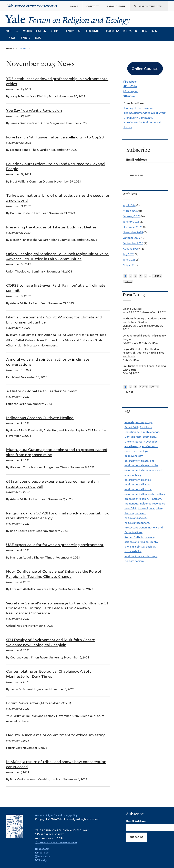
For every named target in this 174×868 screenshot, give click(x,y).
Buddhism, (146, 427)
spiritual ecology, (146, 547)
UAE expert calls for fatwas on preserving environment (55, 545)
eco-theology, (133, 446)
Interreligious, (146, 508)
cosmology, (150, 437)
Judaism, (141, 513)
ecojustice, (131, 451)
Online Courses (132, 309)
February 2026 (132, 216)
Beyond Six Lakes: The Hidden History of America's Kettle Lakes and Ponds (144, 353)
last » (128, 281)
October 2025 (131, 238)
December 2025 (133, 227)
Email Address (137, 160)
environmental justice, (138, 489)
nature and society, (136, 518)
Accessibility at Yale (47, 815)
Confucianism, (133, 437)
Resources (149, 31)
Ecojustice (94, 31)
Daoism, (130, 442)
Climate (56, 31)
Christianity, (132, 432)
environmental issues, (138, 484)
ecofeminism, (150, 446)
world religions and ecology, (141, 556)
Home (10, 48)
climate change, (150, 432)
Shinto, (154, 542)
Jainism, (129, 513)
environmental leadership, (141, 494)
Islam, (160, 508)
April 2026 (129, 205)
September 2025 (133, 243)
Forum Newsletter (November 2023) (39, 703)
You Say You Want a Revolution (34, 110)
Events (25, 38)
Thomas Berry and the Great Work (145, 113)
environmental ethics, (138, 480)
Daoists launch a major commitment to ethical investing (56, 735)
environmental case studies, (142, 465)
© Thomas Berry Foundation (56, 842)
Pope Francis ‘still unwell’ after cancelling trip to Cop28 (55, 137)
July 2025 (129, 254)
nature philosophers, (137, 523)
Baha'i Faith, (132, 427)
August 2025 (131, 249)
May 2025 (129, 265)
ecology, (144, 451)
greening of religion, (137, 499)
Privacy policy (69, 815)
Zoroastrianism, (134, 561)
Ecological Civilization (122, 31)
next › (157, 276)
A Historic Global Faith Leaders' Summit (42, 391)
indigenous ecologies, (152, 504)
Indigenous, (132, 504)
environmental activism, (139, 461)
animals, (130, 422)
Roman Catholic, (135, 537)
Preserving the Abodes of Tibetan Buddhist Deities (51, 227)
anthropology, (144, 422)
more (130, 392)
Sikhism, (129, 547)
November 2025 (133, 232)
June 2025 (129, 260)
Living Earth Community (138, 118)
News (12, 38)
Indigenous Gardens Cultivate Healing (40, 418)
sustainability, (133, 551)
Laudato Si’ (74, 31)
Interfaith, (131, 508)
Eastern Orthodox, (147, 442)
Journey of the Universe (138, 108)
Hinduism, (156, 499)
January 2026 (131, 222)
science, (150, 537)
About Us (12, 31)
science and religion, (137, 542)
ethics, (161, 494)
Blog (38, 38)
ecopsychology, (134, 456)
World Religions (35, 31)
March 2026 (130, 211)
